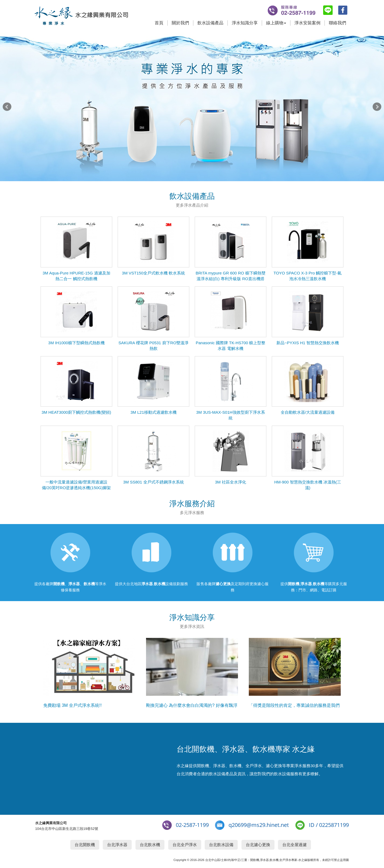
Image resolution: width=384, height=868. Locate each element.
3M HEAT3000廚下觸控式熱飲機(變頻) (76, 412)
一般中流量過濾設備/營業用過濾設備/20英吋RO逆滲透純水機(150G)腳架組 (76, 488)
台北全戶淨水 (185, 845)
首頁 (159, 23)
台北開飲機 (85, 845)
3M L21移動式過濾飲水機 (153, 412)
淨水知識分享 (245, 23)
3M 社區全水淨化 (231, 482)
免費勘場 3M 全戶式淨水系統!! (72, 705)
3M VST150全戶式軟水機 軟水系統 (153, 273)
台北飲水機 (150, 845)
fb (343, 10)
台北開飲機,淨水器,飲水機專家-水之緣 (81, 16)
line (328, 10)
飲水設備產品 (210, 23)
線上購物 (276, 23)
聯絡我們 (337, 23)
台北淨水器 (117, 845)
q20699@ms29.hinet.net (259, 825)
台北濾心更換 (258, 845)
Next (377, 107)
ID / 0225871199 (329, 825)
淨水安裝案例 (307, 23)
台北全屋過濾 (294, 845)
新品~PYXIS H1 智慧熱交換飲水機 (307, 343)
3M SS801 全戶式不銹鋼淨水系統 (153, 482)
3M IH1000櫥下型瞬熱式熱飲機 (76, 343)
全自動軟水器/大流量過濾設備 (308, 412)
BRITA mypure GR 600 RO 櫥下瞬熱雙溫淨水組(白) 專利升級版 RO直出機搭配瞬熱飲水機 (230, 279)
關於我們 (180, 23)
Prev (7, 107)
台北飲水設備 (221, 845)
